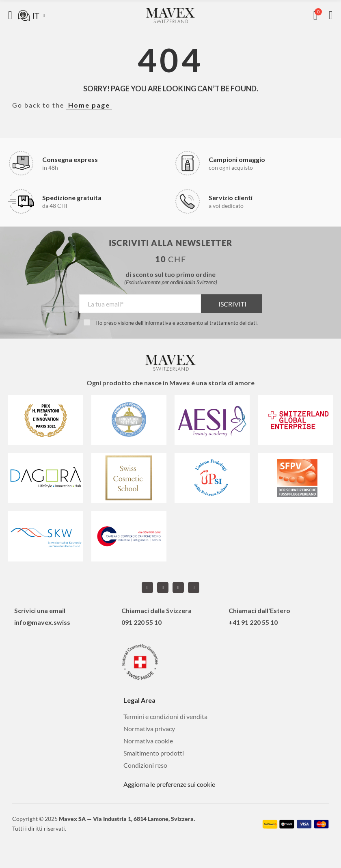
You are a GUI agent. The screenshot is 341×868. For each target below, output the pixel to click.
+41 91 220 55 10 (253, 622)
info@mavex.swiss (42, 622)
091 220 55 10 (141, 622)
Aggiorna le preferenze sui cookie (169, 784)
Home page (89, 105)
